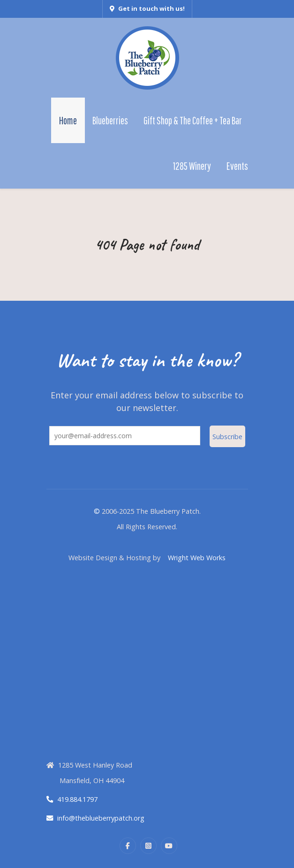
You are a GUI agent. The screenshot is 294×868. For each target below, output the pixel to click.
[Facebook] (128, 846)
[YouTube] (169, 846)
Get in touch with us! (147, 8)
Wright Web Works (197, 558)
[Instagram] (148, 846)
